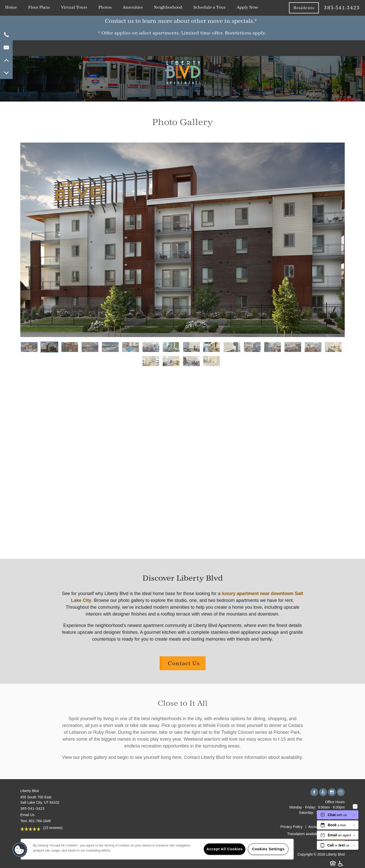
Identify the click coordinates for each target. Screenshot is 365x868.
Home (11, 7)
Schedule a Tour (209, 7)
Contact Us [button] (184, 663)
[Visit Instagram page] (332, 792)
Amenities (133, 7)
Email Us (27, 815)
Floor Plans (39, 7)
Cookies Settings (268, 849)
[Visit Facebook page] (314, 792)
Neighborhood (168, 7)
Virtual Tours (74, 7)
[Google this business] (341, 792)
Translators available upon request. (315, 834)
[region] (157, 849)
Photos (105, 7)
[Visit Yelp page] (323, 792)
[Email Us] (6, 47)
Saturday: (306, 813)
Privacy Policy (291, 827)
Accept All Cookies (225, 849)
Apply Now (248, 7)
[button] (357, 22)
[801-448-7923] (6, 35)
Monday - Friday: (303, 807)
